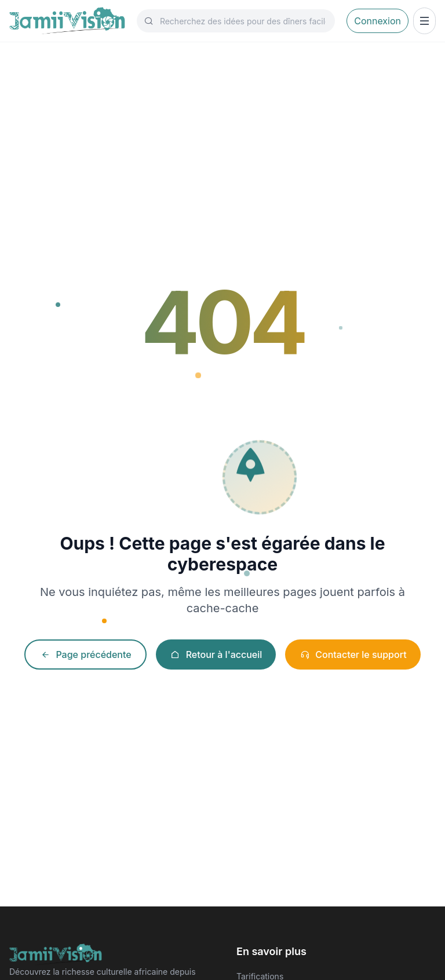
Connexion (377, 21)
